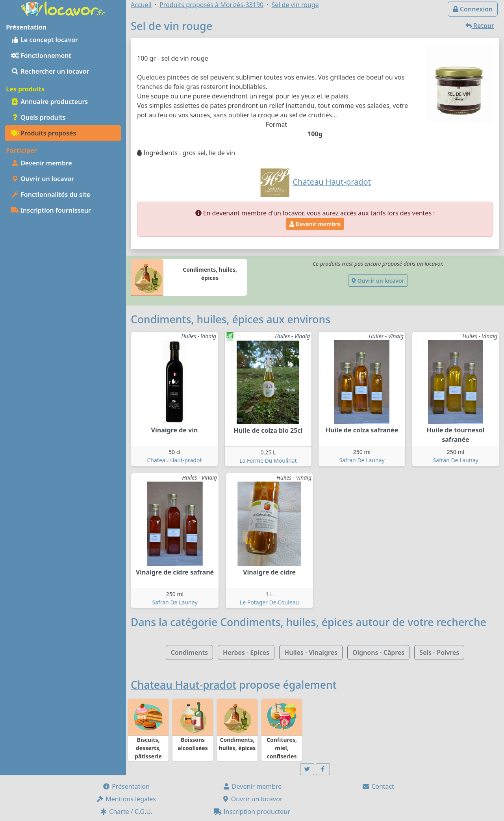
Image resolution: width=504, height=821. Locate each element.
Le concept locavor (44, 40)
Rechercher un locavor (50, 71)
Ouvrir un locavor (43, 179)
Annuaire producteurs (49, 102)
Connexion (473, 9)
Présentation (126, 786)
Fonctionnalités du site (51, 195)
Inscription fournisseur (51, 210)
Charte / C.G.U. (126, 812)
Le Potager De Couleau (269, 602)
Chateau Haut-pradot (175, 460)
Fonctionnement (41, 56)
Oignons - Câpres (378, 652)
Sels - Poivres (439, 652)
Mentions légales (126, 799)
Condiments (189, 652)
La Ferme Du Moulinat (268, 461)
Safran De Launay (362, 460)
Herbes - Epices (246, 652)
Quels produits (38, 117)
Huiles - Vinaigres (311, 652)
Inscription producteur (252, 812)
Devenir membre (42, 163)
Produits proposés (44, 133)
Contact (378, 786)
